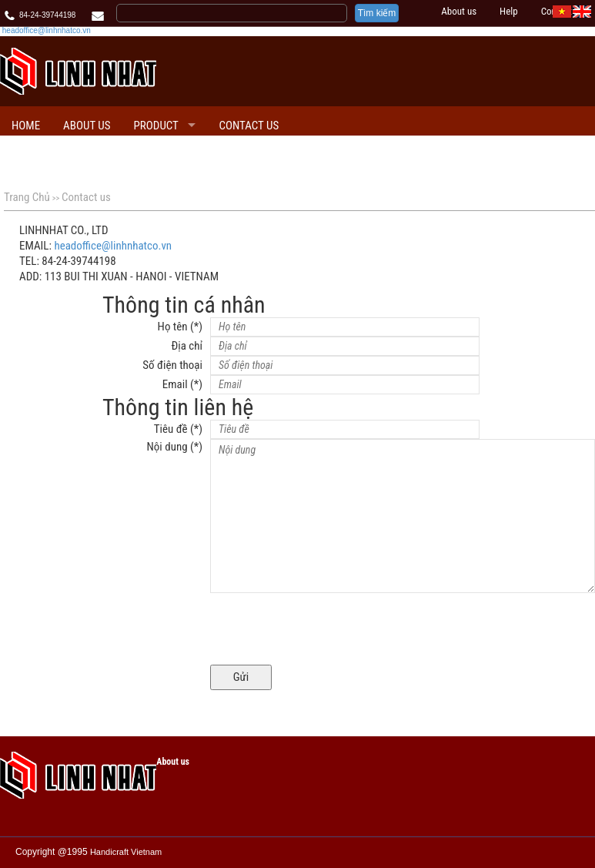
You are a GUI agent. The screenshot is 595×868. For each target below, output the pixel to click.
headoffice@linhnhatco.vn (47, 30)
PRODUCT (156, 126)
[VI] (562, 11)
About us (459, 11)
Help (509, 11)
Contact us (249, 126)
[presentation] (327, 631)
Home (26, 126)
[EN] (582, 11)
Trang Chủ (27, 197)
